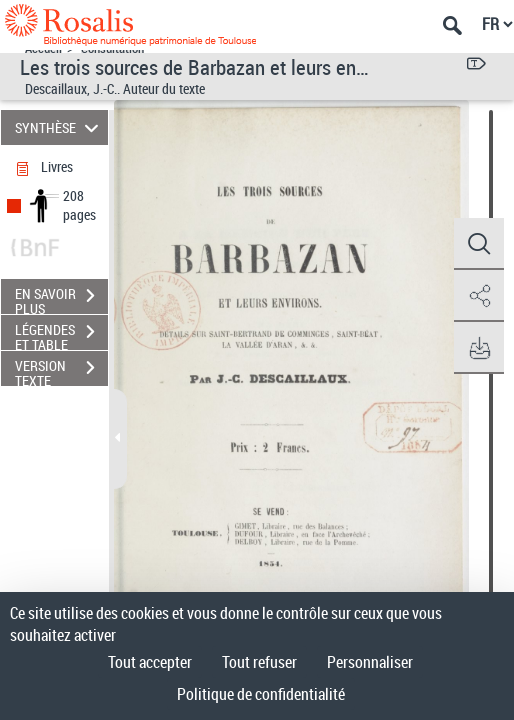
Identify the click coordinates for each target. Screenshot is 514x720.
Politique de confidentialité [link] (261, 694)
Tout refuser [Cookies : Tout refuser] (259, 662)
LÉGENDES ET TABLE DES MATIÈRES (61, 334)
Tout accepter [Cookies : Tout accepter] (150, 662)
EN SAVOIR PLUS (61, 298)
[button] (479, 244)
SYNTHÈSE (59, 127)
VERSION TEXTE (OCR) (61, 370)
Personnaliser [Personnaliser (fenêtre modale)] (370, 662)
